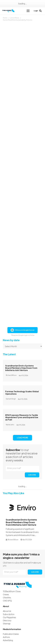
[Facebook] (4, 635)
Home (5, 18)
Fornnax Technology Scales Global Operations (22, 372)
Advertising (8, 620)
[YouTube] (15, 635)
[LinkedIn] (11, 635)
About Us (7, 591)
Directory (7, 600)
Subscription (9, 594)
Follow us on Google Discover (23, 310)
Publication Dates (11, 614)
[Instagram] (8, 635)
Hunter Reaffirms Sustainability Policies (18, 20)
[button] (28, 11)
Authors (6, 617)
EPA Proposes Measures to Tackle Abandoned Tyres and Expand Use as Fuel (22, 397)
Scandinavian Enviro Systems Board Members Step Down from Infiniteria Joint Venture (21, 348)
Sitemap (7, 603)
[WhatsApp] (19, 635)
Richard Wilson (13, 519)
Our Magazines (9, 597)
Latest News (15, 18)
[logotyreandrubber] (8, 11)
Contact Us (8, 630)
